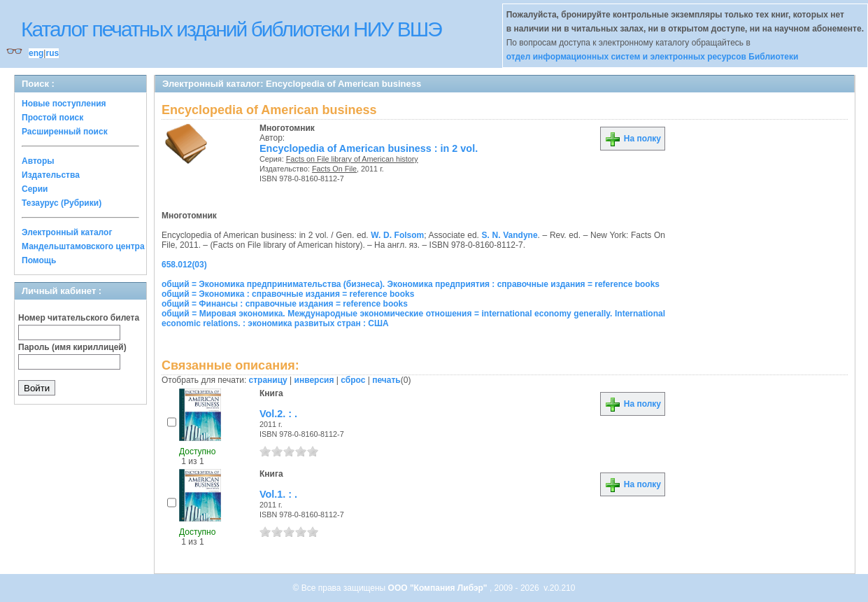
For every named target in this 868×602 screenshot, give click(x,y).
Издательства (51, 175)
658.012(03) (184, 265)
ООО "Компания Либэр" (439, 588)
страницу (268, 380)
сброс (353, 380)
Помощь (39, 260)
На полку (633, 139)
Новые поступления (64, 104)
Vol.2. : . (278, 414)
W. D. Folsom (397, 235)
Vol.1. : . (278, 494)
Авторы (38, 161)
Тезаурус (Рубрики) (62, 203)
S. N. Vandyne (510, 235)
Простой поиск (52, 118)
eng (36, 53)
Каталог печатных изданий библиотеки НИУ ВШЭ (231, 29)
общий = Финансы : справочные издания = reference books (285, 304)
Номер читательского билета (79, 318)
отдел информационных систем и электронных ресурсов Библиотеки (653, 57)
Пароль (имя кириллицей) (72, 347)
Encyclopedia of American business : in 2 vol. (369, 148)
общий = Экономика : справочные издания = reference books (288, 294)
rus (52, 53)
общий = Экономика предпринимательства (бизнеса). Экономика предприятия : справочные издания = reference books (411, 284)
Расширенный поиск (65, 132)
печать (386, 380)
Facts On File (334, 169)
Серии (35, 189)
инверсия (314, 380)
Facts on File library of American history (352, 159)
